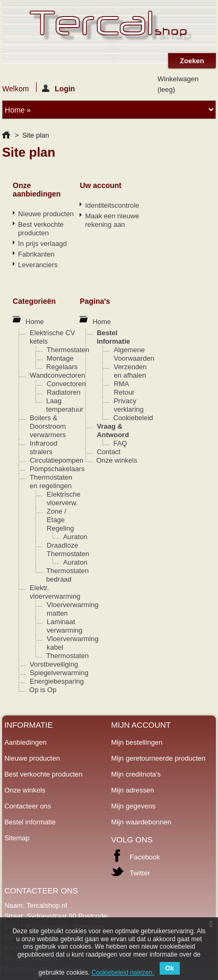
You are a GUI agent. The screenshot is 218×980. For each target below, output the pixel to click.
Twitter (139, 873)
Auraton (75, 537)
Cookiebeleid (133, 418)
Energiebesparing (57, 681)
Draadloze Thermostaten (68, 549)
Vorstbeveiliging (54, 664)
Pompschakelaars (57, 469)
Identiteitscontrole (112, 205)
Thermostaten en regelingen (51, 482)
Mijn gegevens (133, 806)
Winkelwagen (178, 84)
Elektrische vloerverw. (64, 498)
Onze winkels (116, 460)
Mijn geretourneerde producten (158, 758)
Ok (170, 968)
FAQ (120, 443)
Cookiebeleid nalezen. (123, 973)
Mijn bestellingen (137, 742)
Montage (60, 358)
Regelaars (62, 367)
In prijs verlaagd (42, 244)
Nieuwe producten (46, 214)
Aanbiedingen (25, 742)
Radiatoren (64, 392)
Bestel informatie (113, 337)
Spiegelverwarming (59, 673)
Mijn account (141, 725)
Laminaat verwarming (64, 626)
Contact (108, 452)
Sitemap (17, 838)
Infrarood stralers (43, 448)
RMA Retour (124, 388)
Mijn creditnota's (136, 774)
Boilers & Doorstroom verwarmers (48, 426)
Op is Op (43, 690)
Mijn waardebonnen (141, 822)
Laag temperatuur (65, 405)
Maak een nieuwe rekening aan (112, 220)
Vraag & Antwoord (113, 431)
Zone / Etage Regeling (60, 520)
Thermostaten (68, 350)
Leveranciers (38, 265)
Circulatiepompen (56, 460)
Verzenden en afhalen (130, 371)
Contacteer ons (28, 806)
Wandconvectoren (57, 375)
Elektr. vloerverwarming (55, 592)
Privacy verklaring (128, 405)
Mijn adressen (132, 790)
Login (58, 88)
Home (35, 322)
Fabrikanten (36, 254)
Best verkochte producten (41, 229)
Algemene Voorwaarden (134, 354)
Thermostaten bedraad (67, 575)
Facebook (145, 857)
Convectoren (66, 384)
